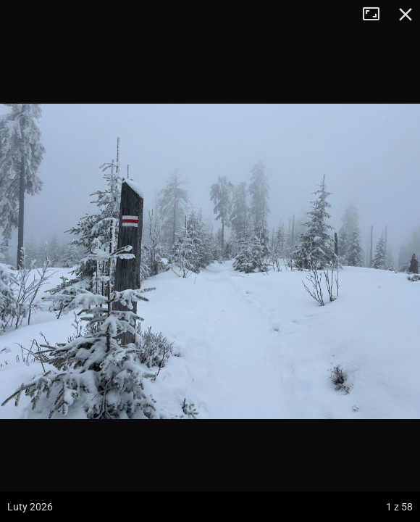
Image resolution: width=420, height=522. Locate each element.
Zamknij (406, 14)
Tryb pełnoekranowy (377, 14)
